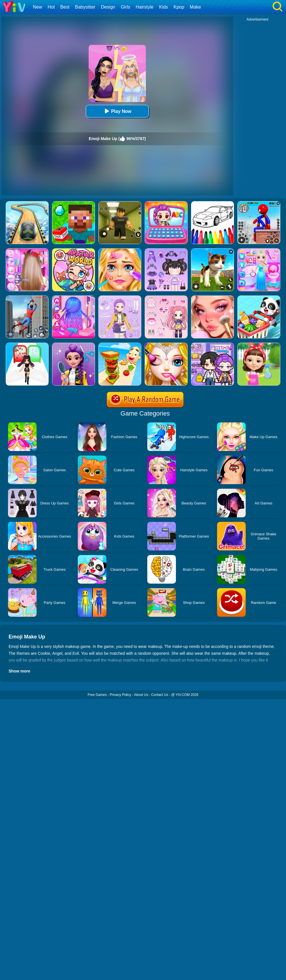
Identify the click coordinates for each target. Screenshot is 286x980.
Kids (163, 7)
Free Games (97, 695)
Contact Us (160, 695)
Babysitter (85, 7)
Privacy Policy (121, 695)
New (37, 7)
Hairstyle (145, 7)
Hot (51, 7)
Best (65, 7)
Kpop (179, 7)
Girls (125, 7)
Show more (19, 671)
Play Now (117, 111)
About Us (141, 695)
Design (108, 7)
